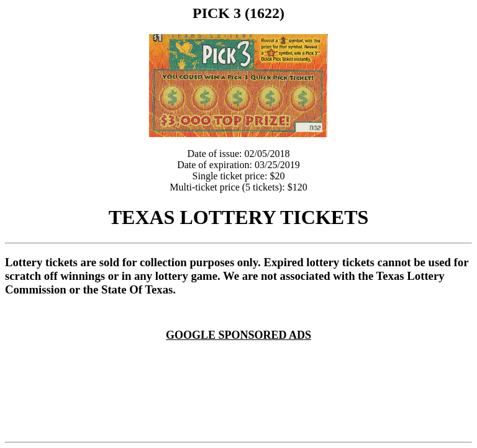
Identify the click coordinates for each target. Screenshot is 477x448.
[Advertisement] (241, 356)
